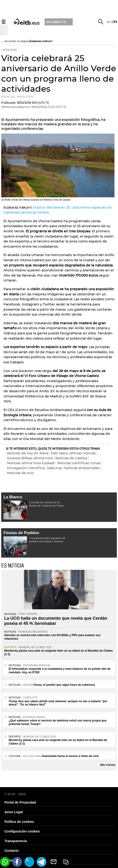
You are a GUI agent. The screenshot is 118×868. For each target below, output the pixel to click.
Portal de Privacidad (20, 802)
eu (109, 22)
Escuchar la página (15, 42)
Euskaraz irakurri (41, 41)
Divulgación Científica (26, 468)
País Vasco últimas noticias (73, 453)
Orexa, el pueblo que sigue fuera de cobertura (64, 685)
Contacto (12, 851)
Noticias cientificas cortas (79, 463)
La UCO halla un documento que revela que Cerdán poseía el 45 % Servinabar (56, 621)
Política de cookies (19, 822)
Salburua (54, 468)
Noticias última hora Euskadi (31, 463)
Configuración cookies (22, 831)
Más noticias (108, 765)
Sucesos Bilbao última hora (30, 458)
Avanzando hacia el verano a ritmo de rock (70, 756)
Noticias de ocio (20, 473)
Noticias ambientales (82, 468)
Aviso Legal (14, 812)
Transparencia (16, 841)
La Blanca (13, 497)
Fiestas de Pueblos (21, 533)
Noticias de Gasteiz (71, 458)
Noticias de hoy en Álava (28, 453)
